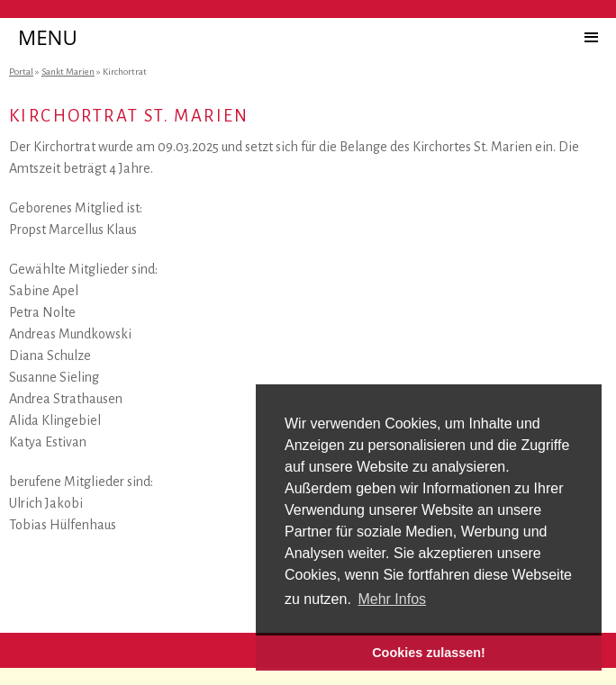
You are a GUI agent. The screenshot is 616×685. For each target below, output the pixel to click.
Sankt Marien (68, 72)
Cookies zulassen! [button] (429, 653)
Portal (21, 72)
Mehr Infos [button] (392, 599)
